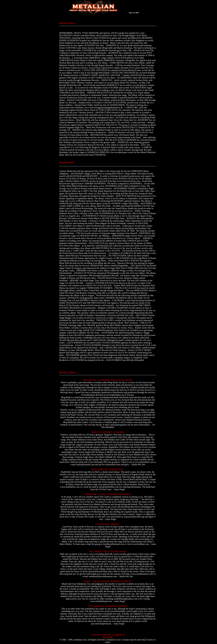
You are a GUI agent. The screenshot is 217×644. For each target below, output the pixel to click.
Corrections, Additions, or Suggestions (108, 635)
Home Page (108, 637)
